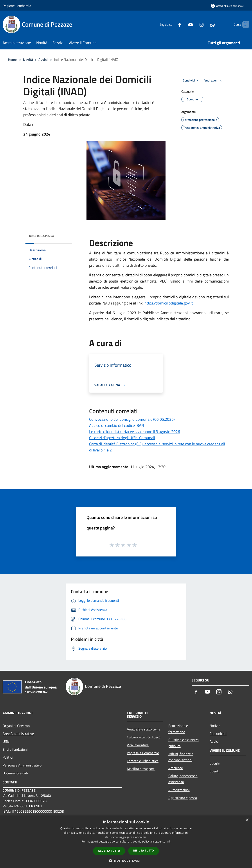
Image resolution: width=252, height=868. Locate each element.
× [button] (247, 820)
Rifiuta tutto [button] (144, 851)
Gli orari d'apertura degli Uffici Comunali (122, 438)
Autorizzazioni (179, 790)
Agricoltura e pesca (183, 798)
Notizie (215, 726)
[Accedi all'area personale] (227, 6)
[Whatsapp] (205, 24)
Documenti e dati (15, 773)
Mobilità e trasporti (141, 769)
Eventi (214, 771)
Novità (28, 60)
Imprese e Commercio (143, 753)
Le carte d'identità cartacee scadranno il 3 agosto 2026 (135, 432)
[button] (126, 861)
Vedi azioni (214, 81)
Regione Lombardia (17, 6)
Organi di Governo (16, 726)
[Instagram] (194, 24)
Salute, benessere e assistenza (183, 779)
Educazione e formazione (178, 729)
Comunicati (218, 734)
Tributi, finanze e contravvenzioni (181, 757)
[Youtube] (183, 24)
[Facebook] (172, 24)
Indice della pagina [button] (41, 236)
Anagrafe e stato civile (144, 729)
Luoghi (215, 763)
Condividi (192, 81)
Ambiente (176, 768)
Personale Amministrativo (22, 765)
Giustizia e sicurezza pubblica (184, 743)
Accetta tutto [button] (109, 851)
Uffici (6, 741)
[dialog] (126, 842)
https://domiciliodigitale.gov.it (169, 303)
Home (12, 60)
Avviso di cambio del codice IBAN (117, 425)
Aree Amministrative (18, 734)
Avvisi (43, 60)
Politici (8, 757)
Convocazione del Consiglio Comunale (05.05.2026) (132, 419)
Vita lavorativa (138, 745)
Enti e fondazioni (15, 749)
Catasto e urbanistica (143, 761)
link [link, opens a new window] (168, 842)
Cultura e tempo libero (144, 737)
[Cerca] (244, 24)
